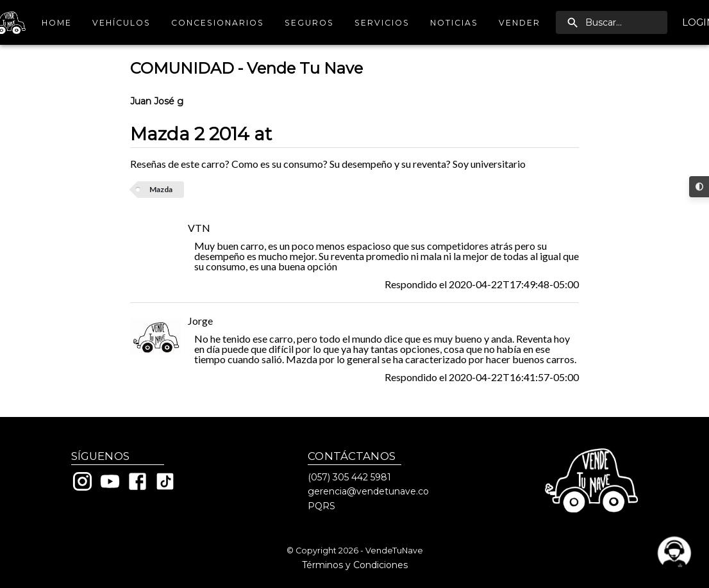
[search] (612, 22)
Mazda (161, 189)
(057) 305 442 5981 (349, 477)
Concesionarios (218, 23)
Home (56, 23)
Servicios (382, 23)
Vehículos (121, 23)
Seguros (309, 23)
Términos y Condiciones (355, 565)
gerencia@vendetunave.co (368, 491)
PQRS (321, 506)
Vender (520, 23)
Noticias (454, 23)
